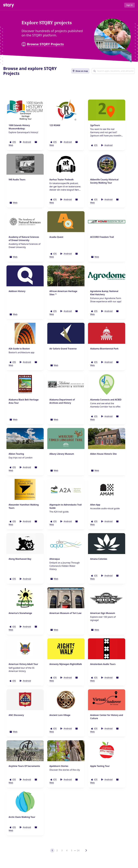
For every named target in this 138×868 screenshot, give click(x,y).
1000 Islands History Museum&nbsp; (19, 127)
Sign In (130, 5)
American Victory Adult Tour (23, 664)
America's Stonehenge (20, 613)
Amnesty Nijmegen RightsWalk (66, 664)
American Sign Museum (103, 613)
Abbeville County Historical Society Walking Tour (104, 181)
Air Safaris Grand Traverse (63, 349)
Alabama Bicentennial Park (104, 349)
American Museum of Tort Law (65, 613)
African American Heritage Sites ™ (63, 293)
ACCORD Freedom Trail (102, 237)
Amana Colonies (99, 559)
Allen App (95, 505)
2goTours (95, 125)
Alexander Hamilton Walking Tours (24, 506)
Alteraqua (55, 559)
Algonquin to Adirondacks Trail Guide (66, 506)
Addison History (17, 291)
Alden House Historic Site (103, 454)
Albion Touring (16, 454)
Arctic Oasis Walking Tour (22, 817)
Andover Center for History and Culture (107, 717)
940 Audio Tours (17, 180)
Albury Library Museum (62, 454)
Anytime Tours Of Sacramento (24, 766)
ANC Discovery (16, 715)
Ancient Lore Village (60, 715)
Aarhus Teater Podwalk (62, 180)
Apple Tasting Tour (100, 766)
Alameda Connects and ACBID (106, 400)
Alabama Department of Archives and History (62, 401)
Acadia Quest (56, 237)
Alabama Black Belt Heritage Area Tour (24, 401)
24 (78, 850)
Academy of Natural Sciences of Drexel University (24, 239)
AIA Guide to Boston (19, 349)
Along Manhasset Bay (20, 559)
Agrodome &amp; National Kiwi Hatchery (104, 293)
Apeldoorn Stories (59, 766)
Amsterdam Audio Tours (103, 664)
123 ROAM (55, 125)
